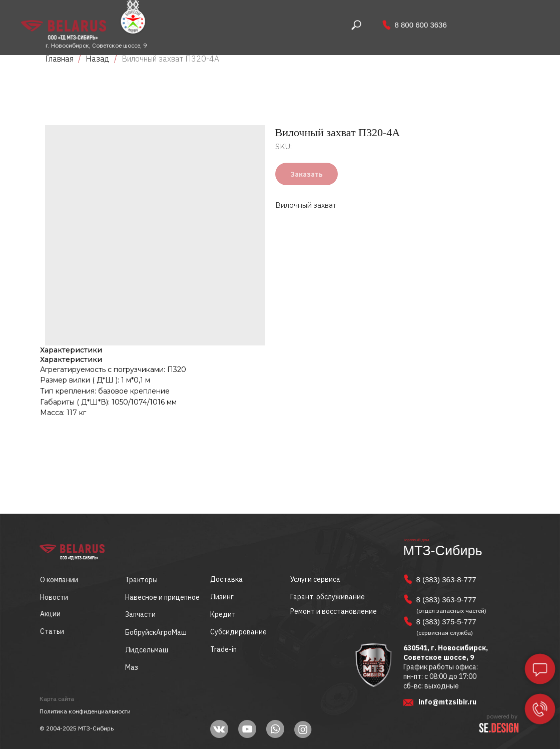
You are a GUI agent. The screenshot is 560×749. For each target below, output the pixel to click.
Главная (59, 59)
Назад (99, 59)
